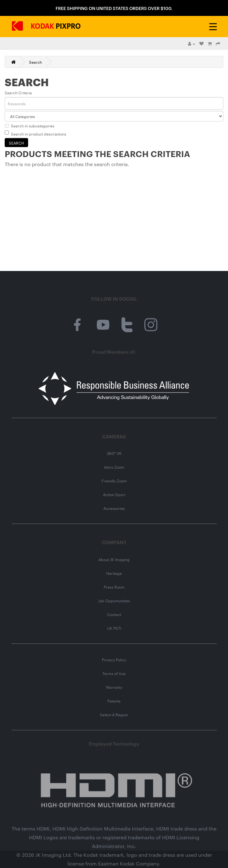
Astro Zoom (114, 467)
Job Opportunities (114, 600)
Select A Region (114, 714)
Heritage (114, 573)
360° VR (114, 453)
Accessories (114, 508)
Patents (114, 701)
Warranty (114, 687)
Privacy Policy (114, 659)
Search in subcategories (30, 126)
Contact (114, 614)
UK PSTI (114, 628)
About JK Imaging (114, 559)
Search (35, 62)
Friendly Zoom (114, 481)
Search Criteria (18, 92)
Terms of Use (114, 673)
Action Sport (114, 494)
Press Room (114, 587)
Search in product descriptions (35, 133)
